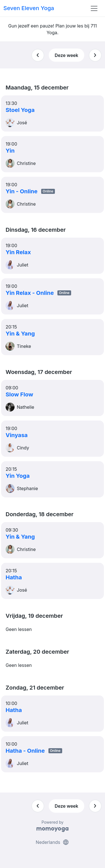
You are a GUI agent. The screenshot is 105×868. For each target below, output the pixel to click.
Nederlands (53, 842)
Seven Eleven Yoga (29, 8)
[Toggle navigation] (94, 8)
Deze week (66, 55)
